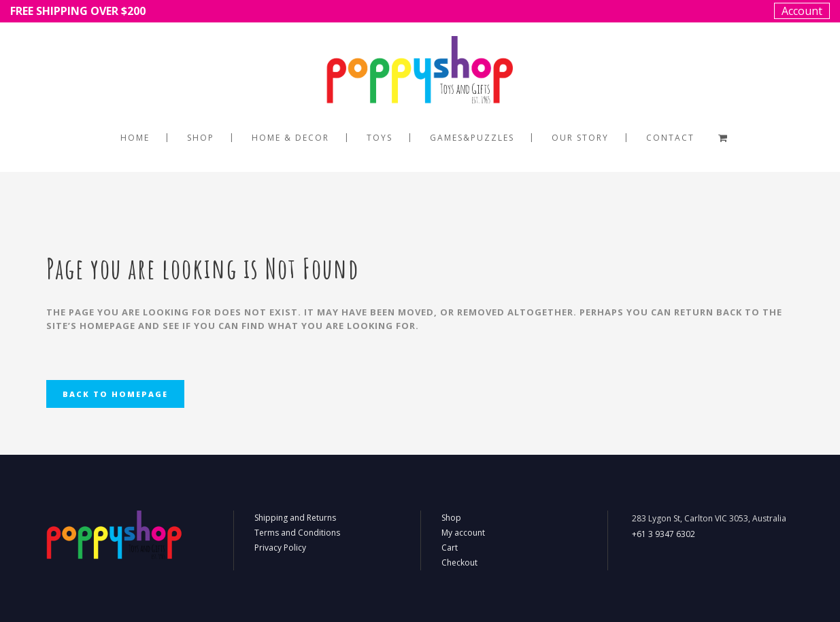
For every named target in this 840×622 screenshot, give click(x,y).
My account (463, 533)
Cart (450, 548)
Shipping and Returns (295, 518)
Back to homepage (115, 394)
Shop (451, 518)
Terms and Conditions (297, 533)
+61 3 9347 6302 (663, 534)
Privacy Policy (280, 548)
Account (802, 11)
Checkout (459, 563)
